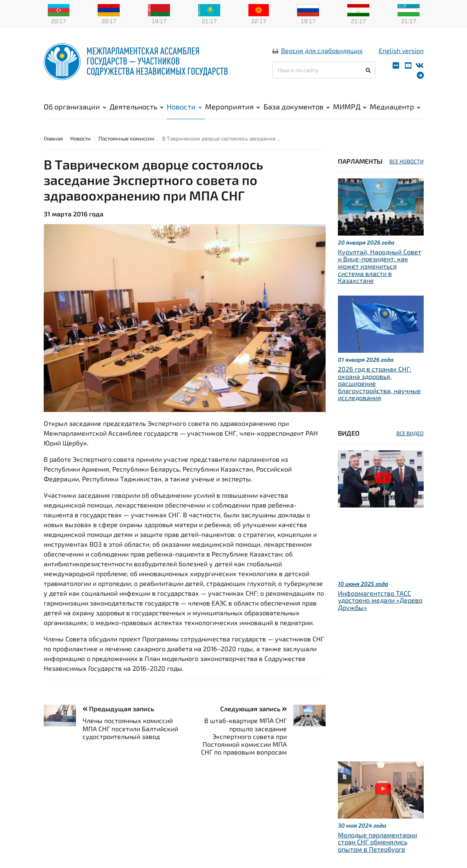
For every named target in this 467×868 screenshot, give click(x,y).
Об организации (75, 107)
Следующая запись (254, 709)
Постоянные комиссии (126, 138)
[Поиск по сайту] (324, 70)
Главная (53, 138)
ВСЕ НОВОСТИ (407, 161)
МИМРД (350, 107)
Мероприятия (232, 107)
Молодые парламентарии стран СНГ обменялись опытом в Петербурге (378, 842)
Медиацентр (395, 107)
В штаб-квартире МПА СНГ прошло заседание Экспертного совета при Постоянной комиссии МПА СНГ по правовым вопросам (244, 736)
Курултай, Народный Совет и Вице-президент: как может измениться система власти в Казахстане (380, 266)
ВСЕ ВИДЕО (410, 433)
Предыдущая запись (118, 709)
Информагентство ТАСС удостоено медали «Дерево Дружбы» (380, 600)
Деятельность (136, 107)
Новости (184, 107)
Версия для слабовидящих (322, 50)
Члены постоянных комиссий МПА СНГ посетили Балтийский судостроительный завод (130, 728)
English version (401, 50)
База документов (297, 107)
